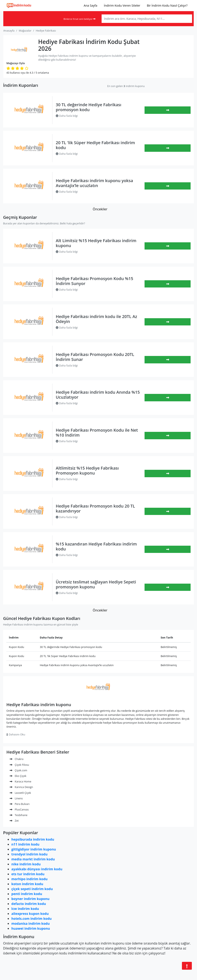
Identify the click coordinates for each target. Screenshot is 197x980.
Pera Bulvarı (20, 804)
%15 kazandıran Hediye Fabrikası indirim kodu (96, 546)
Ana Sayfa (90, 5)
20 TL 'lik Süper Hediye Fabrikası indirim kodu (95, 145)
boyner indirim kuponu (30, 899)
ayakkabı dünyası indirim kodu (37, 869)
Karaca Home (20, 781)
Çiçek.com (18, 770)
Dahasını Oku (16, 734)
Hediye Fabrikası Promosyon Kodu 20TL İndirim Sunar (95, 357)
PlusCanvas (19, 809)
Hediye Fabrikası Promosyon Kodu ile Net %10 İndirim (97, 433)
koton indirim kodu (27, 884)
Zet (14, 821)
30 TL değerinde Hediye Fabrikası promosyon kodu (88, 107)
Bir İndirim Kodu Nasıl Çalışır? (167, 5)
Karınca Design (21, 787)
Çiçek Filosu (19, 765)
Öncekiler (100, 209)
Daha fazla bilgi (67, 116)
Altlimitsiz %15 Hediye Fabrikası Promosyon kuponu (87, 471)
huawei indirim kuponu (31, 928)
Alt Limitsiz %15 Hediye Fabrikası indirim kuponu (96, 243)
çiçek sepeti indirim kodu (32, 889)
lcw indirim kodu (25, 909)
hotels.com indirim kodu (31, 919)
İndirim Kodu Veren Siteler (122, 5)
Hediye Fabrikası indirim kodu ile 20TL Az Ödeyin (96, 319)
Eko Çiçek (18, 776)
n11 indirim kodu (25, 844)
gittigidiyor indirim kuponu (34, 849)
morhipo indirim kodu (29, 879)
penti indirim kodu (27, 894)
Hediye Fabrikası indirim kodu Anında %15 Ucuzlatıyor (98, 395)
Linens (16, 798)
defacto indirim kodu (29, 904)
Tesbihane (19, 815)
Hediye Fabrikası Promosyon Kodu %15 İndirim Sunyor (94, 281)
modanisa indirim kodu (30, 923)
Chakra (17, 759)
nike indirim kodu (26, 864)
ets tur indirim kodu (28, 874)
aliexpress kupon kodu (30, 914)
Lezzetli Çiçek (20, 793)
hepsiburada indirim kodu (33, 839)
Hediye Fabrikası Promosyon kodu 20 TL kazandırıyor (95, 508)
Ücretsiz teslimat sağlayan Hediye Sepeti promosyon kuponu (96, 584)
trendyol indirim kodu (29, 854)
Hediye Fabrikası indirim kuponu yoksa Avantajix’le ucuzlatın (94, 183)
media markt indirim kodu (33, 859)
